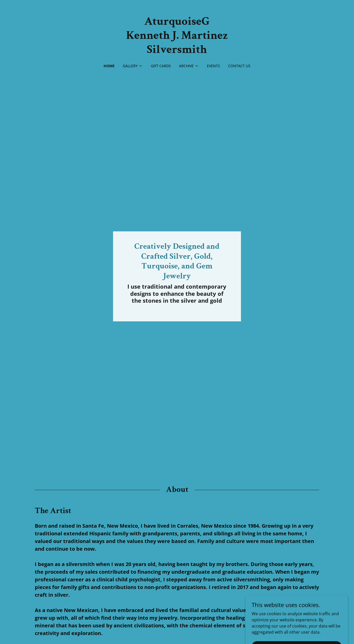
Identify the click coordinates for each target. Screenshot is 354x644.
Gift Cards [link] (161, 66)
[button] (133, 66)
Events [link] (213, 66)
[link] (177, 51)
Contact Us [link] (239, 66)
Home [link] (109, 66)
